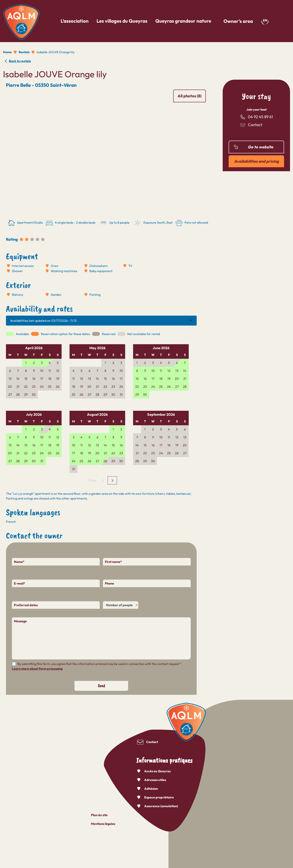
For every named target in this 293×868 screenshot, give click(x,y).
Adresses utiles (155, 780)
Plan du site (99, 815)
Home (7, 52)
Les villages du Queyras (122, 21)
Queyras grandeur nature (183, 21)
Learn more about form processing (37, 669)
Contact (255, 125)
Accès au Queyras (157, 771)
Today (92, 480)
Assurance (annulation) (161, 806)
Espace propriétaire (159, 797)
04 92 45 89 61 (260, 117)
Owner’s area (238, 21)
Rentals (24, 52)
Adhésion (151, 789)
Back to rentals (20, 61)
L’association (75, 21)
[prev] (103, 480)
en (265, 20)
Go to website (260, 147)
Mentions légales (103, 824)
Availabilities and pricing (256, 161)
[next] (112, 480)
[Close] (191, 321)
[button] (81, 159)
